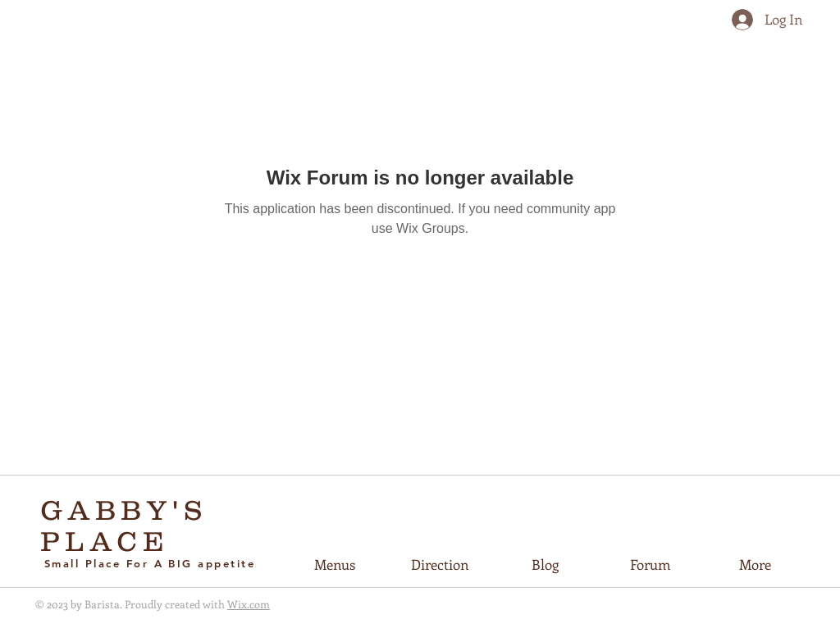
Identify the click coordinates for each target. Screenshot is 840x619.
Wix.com (249, 604)
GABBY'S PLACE (124, 526)
